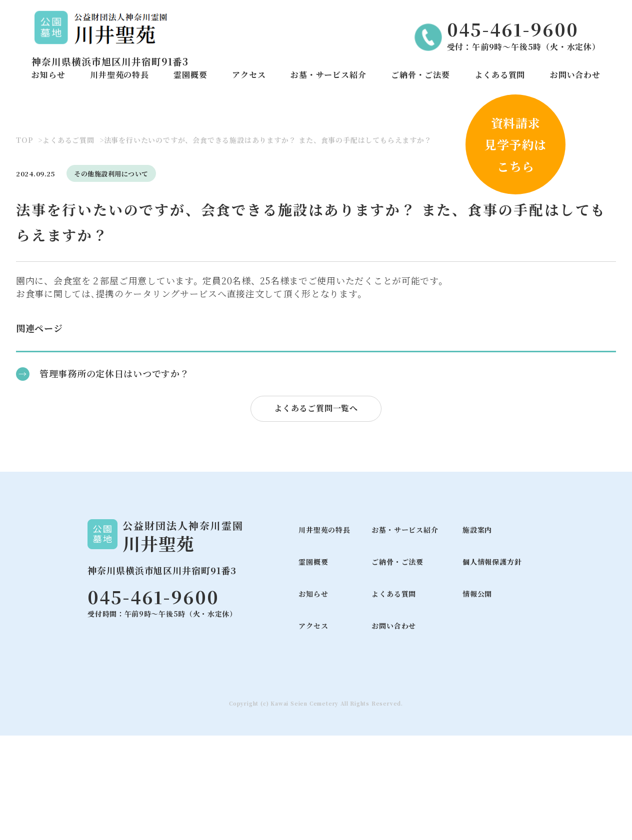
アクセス (249, 75)
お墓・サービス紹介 (328, 75)
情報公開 (477, 698)
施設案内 (477, 634)
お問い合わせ (575, 75)
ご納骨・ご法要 (420, 75)
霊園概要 (190, 75)
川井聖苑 (158, 647)
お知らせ (48, 75)
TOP (24, 244)
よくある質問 (500, 75)
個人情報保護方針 (492, 666)
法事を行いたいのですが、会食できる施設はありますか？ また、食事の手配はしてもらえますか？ (268, 244)
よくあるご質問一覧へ (316, 512)
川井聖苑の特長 (119, 75)
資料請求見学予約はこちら (515, 144)
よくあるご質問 (68, 244)
